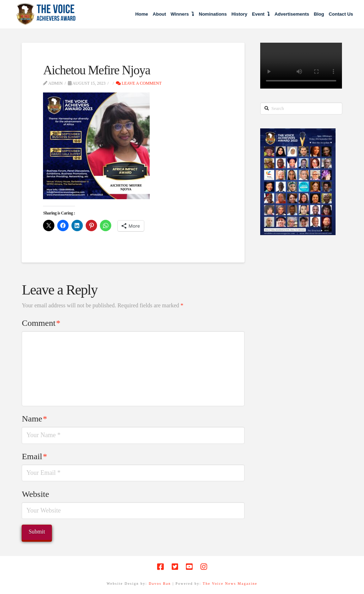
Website (35, 494)
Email (34, 456)
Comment (41, 323)
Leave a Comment (139, 83)
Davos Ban (160, 584)
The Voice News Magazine (230, 584)
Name (34, 419)
